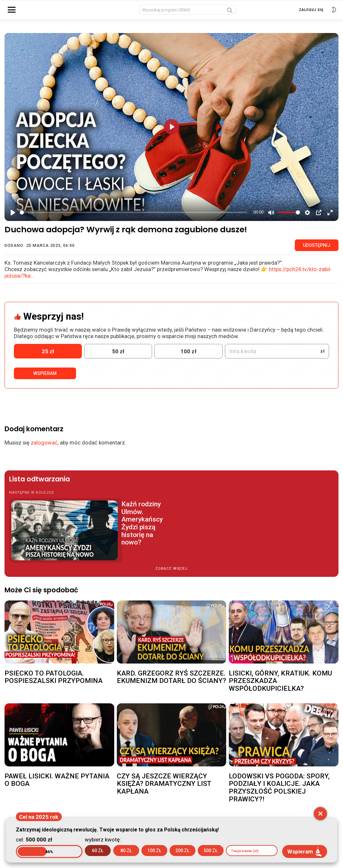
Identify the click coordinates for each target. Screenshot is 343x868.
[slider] (133, 216)
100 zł (154, 851)
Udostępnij (317, 249)
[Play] (13, 216)
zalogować (44, 446)
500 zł (211, 851)
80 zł (126, 851)
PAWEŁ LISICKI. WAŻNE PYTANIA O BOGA (57, 784)
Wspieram (45, 377)
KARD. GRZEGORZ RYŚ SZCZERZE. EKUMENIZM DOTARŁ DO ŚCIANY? (171, 681)
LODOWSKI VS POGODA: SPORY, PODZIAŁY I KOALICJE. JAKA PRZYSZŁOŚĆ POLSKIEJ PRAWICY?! (279, 791)
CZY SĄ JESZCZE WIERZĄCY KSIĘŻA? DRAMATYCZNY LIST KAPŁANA (164, 787)
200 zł (183, 851)
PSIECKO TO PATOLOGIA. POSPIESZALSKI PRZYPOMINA (54, 681)
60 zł (98, 851)
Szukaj (230, 13)
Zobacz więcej (171, 572)
